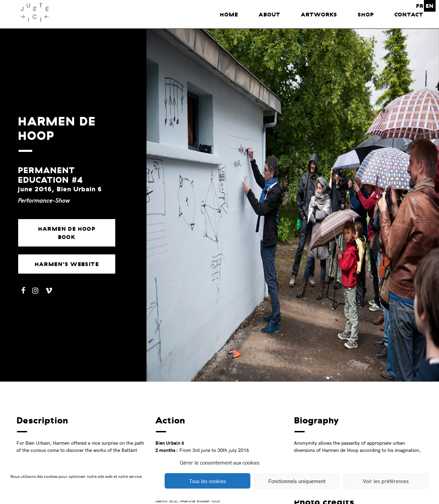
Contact (409, 14)
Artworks (319, 14)
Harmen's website (67, 264)
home (229, 14)
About (269, 14)
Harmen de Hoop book (67, 233)
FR (420, 6)
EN (430, 6)
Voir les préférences (386, 481)
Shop (366, 14)
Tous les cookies (207, 481)
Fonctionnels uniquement (297, 481)
